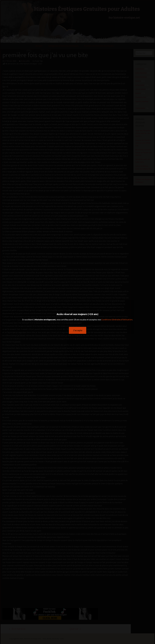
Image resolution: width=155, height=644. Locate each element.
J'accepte (78, 330)
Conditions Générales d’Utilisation (117, 320)
